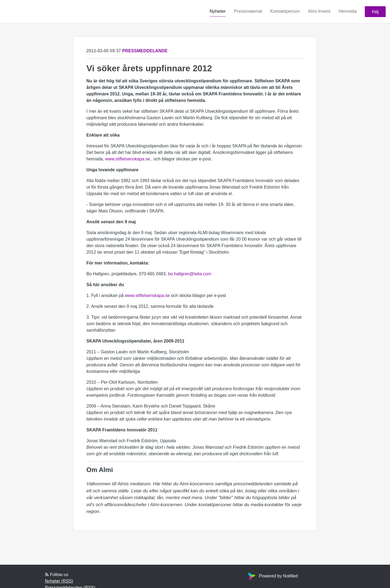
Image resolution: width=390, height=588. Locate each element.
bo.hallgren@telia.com (190, 274)
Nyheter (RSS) (59, 581)
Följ (375, 12)
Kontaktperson (285, 11)
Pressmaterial (248, 11)
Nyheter (218, 11)
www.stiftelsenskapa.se (127, 159)
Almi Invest (319, 11)
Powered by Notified (272, 576)
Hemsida (348, 11)
